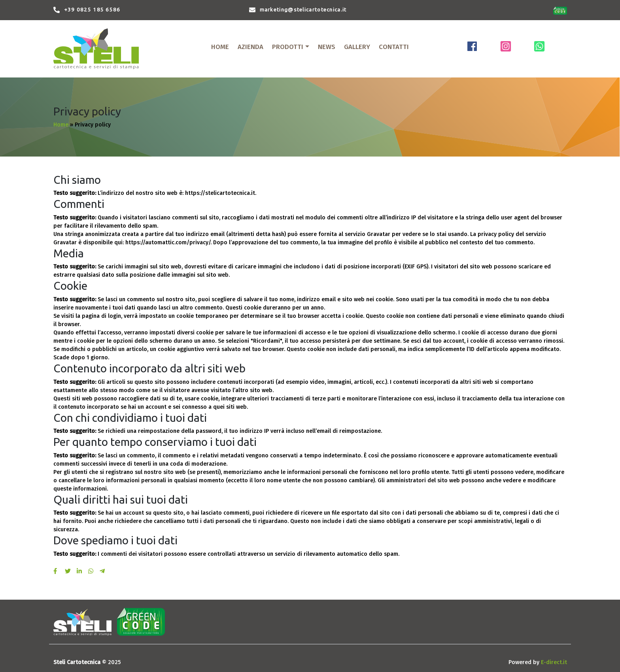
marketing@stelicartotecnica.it (303, 10)
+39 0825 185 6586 (92, 10)
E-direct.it (554, 662)
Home (61, 125)
